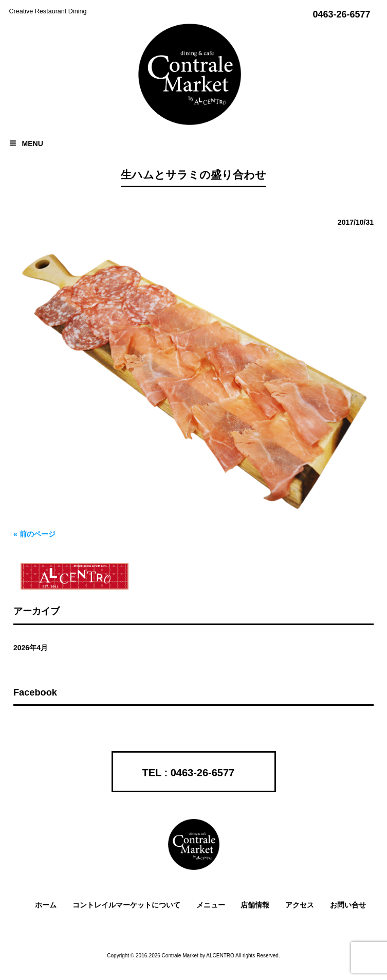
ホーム (46, 905)
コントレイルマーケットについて (126, 905)
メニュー (211, 905)
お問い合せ (348, 905)
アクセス (300, 905)
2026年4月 (31, 648)
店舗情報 (255, 905)
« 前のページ (34, 534)
